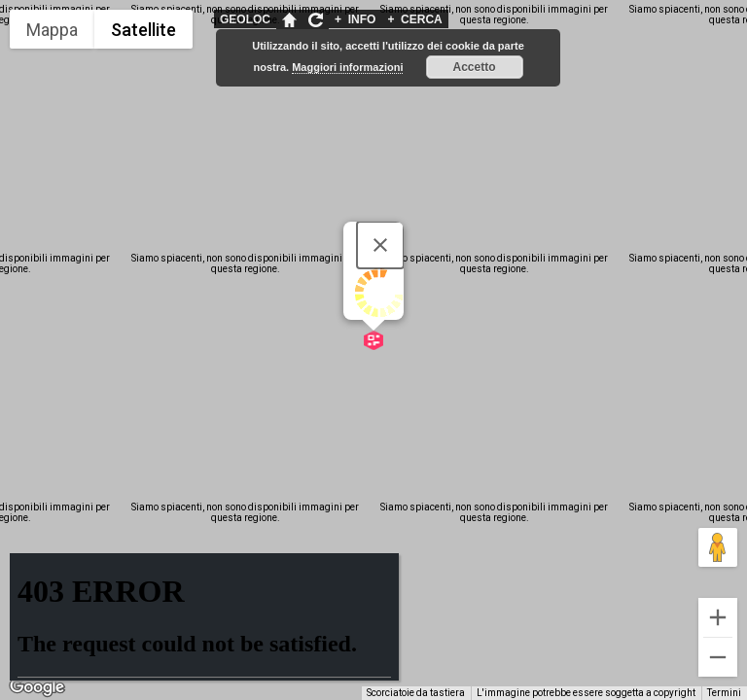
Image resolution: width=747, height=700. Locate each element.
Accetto (475, 67)
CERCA (414, 19)
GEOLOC (245, 19)
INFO (355, 19)
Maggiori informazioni (347, 67)
